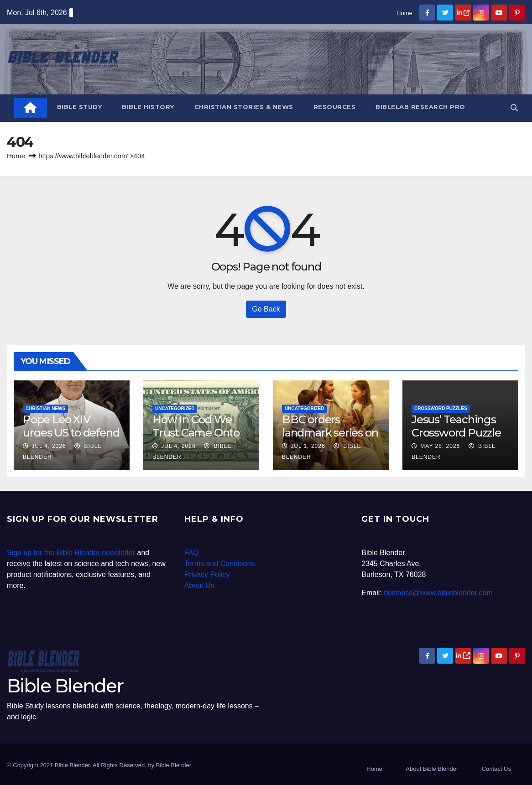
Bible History (148, 107)
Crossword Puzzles (441, 408)
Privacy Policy (207, 574)
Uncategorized (175, 408)
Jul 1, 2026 (308, 446)
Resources (335, 107)
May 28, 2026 (440, 446)
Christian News (45, 408)
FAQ (192, 553)
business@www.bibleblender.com (438, 593)
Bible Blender (65, 686)
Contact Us (496, 769)
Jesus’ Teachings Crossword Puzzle (456, 426)
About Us (199, 585)
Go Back (266, 309)
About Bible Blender (432, 769)
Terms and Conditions (220, 564)
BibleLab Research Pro (420, 107)
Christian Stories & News (244, 107)
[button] (514, 108)
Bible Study (80, 107)
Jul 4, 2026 (49, 446)
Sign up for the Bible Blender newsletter (71, 553)
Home (404, 13)
